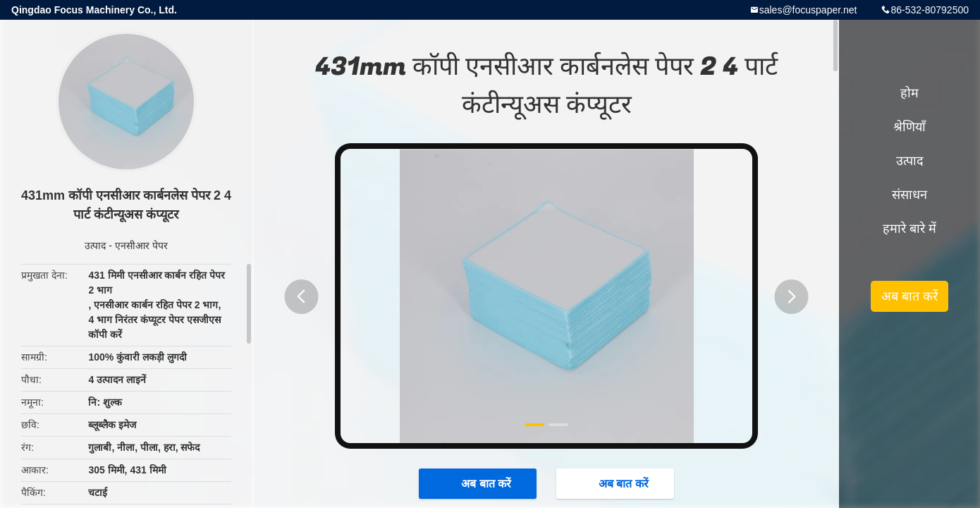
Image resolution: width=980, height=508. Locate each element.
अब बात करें (479, 483)
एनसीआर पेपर (141, 246)
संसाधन (909, 195)
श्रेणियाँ (909, 127)
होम (909, 93)
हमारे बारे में (909, 229)
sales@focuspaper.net (808, 10)
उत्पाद (95, 246)
